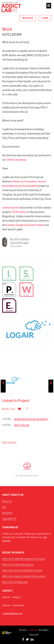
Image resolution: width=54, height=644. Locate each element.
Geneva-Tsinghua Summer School (25, 225)
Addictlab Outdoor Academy (31, 419)
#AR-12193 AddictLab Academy (18, 565)
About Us (7, 501)
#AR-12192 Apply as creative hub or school (24, 576)
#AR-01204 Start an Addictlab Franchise (22, 570)
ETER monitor (19, 212)
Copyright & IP (9, 519)
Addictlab (33, 630)
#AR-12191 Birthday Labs (15, 582)
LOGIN (45, 18)
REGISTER (28, 18)
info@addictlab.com (13, 614)
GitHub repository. (16, 160)
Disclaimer (7, 513)
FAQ (4, 507)
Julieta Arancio (11, 208)
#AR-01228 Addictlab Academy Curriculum (24, 559)
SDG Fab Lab (22, 425)
